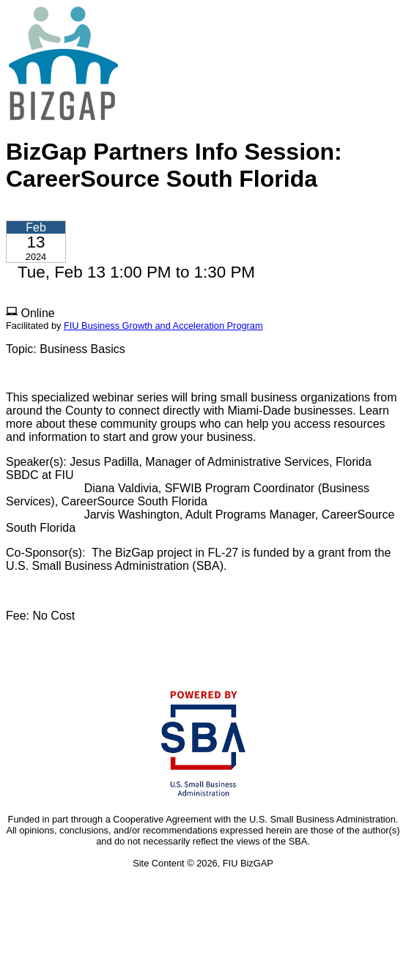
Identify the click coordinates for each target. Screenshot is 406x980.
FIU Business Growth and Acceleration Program (163, 326)
